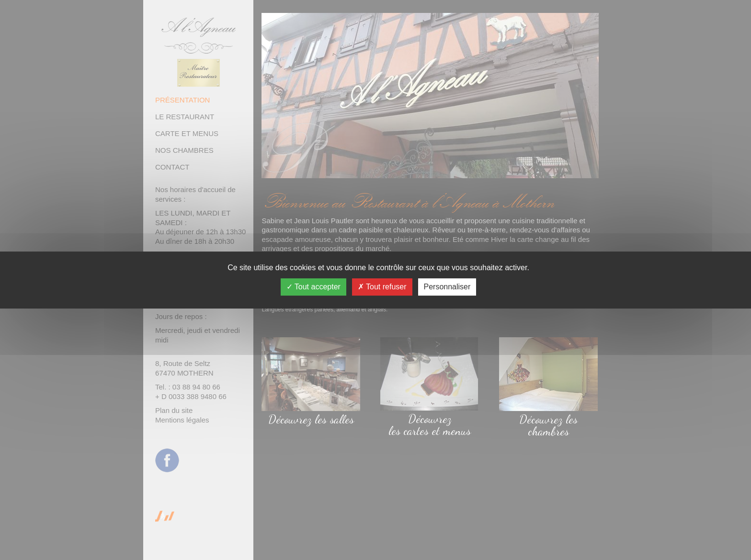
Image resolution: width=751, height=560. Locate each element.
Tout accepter (313, 287)
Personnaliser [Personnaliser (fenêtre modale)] (447, 287)
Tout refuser (382, 287)
